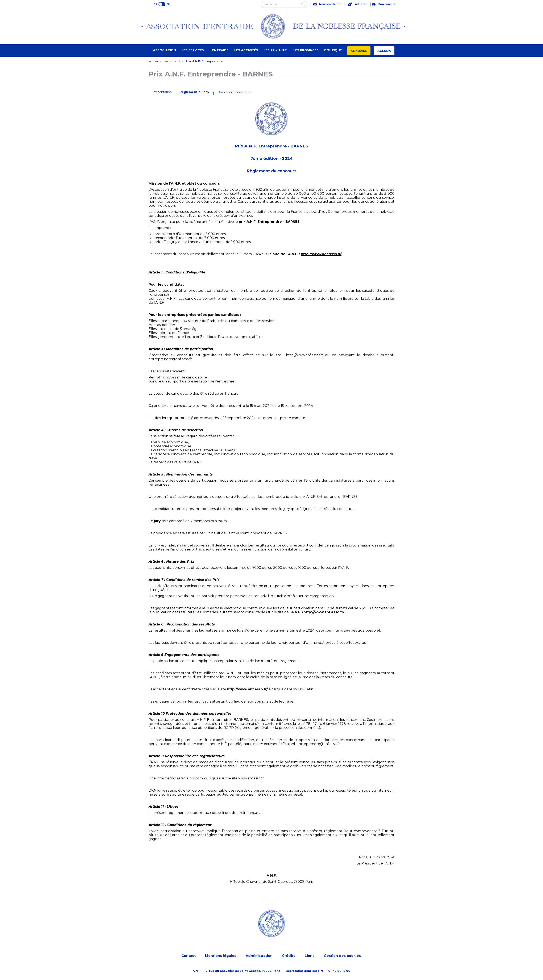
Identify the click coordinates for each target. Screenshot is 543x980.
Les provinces (306, 50)
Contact (188, 956)
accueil (154, 61)
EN (168, 4)
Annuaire (359, 51)
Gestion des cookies (342, 956)
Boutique (333, 50)
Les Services (193, 50)
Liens (310, 956)
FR (156, 4)
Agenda (384, 51)
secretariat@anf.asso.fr (305, 971)
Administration (259, 956)
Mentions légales (221, 956)
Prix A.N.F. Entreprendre (204, 61)
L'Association (163, 50)
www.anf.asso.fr (251, 778)
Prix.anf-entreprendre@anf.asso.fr (311, 744)
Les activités (246, 50)
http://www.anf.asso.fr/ (321, 254)
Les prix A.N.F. (276, 50)
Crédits (289, 956)
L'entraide (219, 50)
